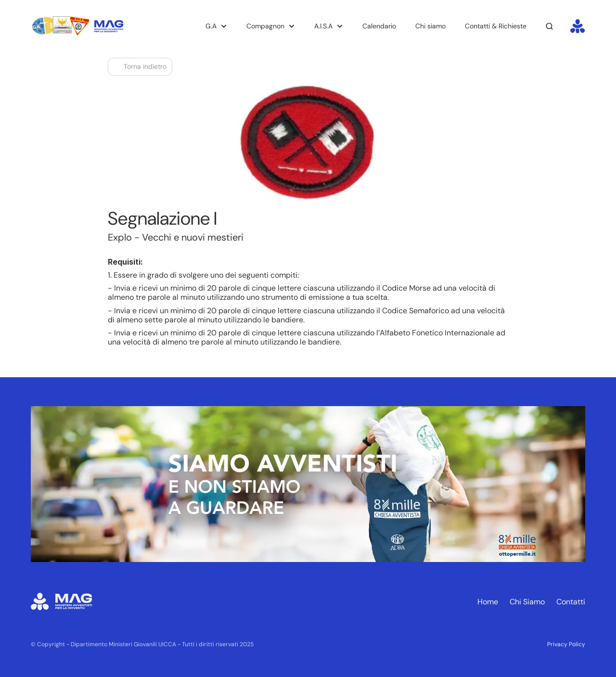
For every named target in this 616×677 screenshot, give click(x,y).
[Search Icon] (550, 26)
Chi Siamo (527, 602)
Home (488, 602)
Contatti (571, 602)
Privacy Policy (566, 644)
